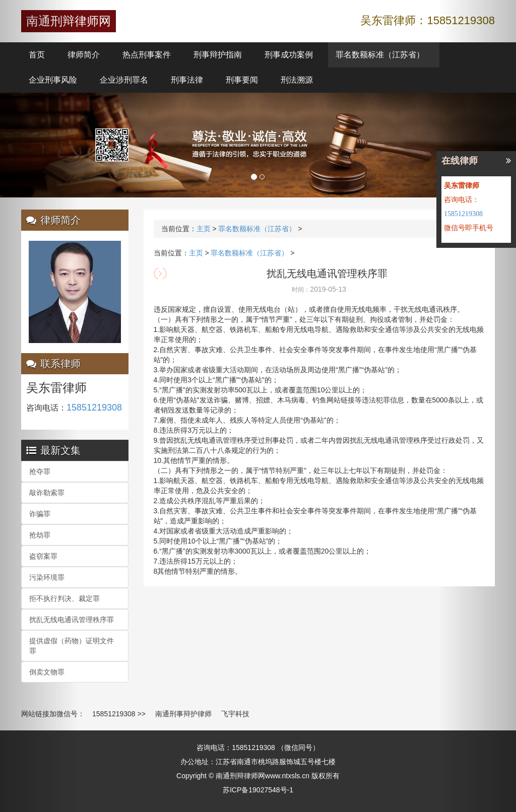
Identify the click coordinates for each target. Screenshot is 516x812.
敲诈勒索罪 (47, 493)
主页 (204, 229)
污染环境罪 (47, 577)
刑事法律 (187, 80)
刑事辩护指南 (218, 55)
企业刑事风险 (53, 80)
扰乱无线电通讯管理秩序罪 (72, 620)
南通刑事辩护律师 (183, 714)
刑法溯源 (297, 80)
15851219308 (114, 714)
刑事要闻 (242, 80)
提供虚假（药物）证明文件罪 (72, 646)
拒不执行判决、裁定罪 (64, 598)
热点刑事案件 (147, 55)
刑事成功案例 (289, 55)
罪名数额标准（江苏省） (380, 55)
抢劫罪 (40, 535)
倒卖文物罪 (47, 672)
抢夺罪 (40, 471)
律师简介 (84, 55)
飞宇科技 (235, 714)
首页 (37, 55)
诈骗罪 (40, 514)
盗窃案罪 (43, 556)
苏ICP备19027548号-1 (258, 790)
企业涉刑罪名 (124, 80)
